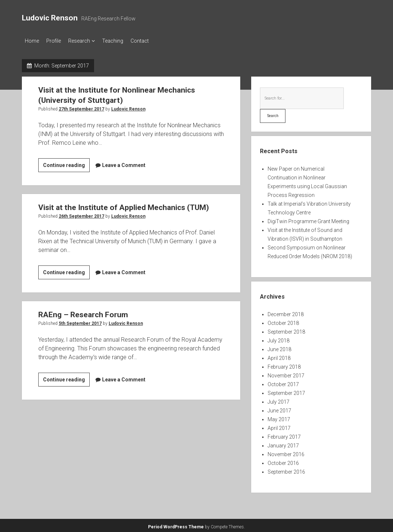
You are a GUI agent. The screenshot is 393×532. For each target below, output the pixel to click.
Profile (57, 41)
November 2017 (286, 373)
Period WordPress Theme (176, 525)
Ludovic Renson (50, 18)
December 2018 (286, 312)
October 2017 (283, 382)
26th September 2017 (81, 214)
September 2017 (286, 391)
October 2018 (283, 321)
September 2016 (286, 470)
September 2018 (286, 330)
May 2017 (279, 417)
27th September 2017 (81, 107)
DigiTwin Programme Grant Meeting (308, 219)
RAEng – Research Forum (83, 312)
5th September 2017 (80, 321)
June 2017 (279, 408)
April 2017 (279, 426)
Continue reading (66, 164)
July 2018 (279, 338)
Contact (154, 41)
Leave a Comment (124, 163)
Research (86, 41)
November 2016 (286, 452)
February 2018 (284, 365)
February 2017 (284, 435)
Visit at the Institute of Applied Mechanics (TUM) (124, 205)
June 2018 (279, 347)
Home (32, 41)
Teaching (124, 41)
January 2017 (283, 443)
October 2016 (283, 461)
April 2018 (279, 356)
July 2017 (279, 400)
